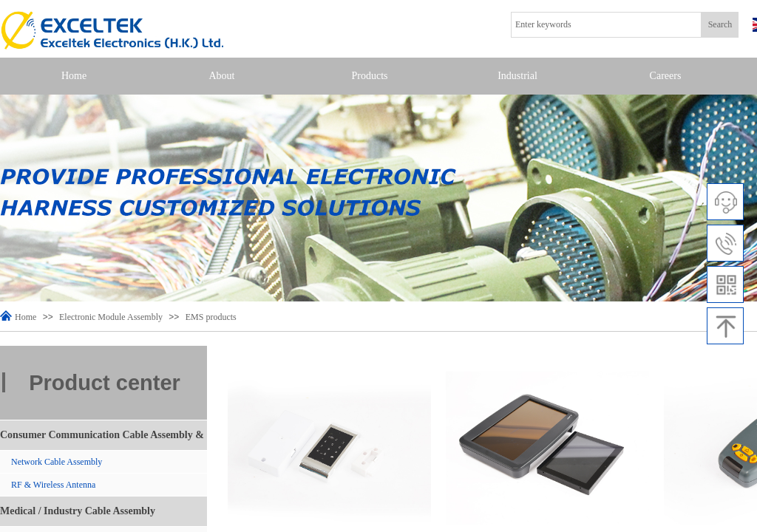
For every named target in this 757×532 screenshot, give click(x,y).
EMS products (211, 317)
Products (370, 76)
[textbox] (606, 25)
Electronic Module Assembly (111, 317)
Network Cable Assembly (57, 462)
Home (74, 76)
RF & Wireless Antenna (53, 485)
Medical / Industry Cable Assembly (78, 511)
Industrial (517, 76)
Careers (666, 76)
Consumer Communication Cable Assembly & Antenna (102, 440)
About (222, 76)
